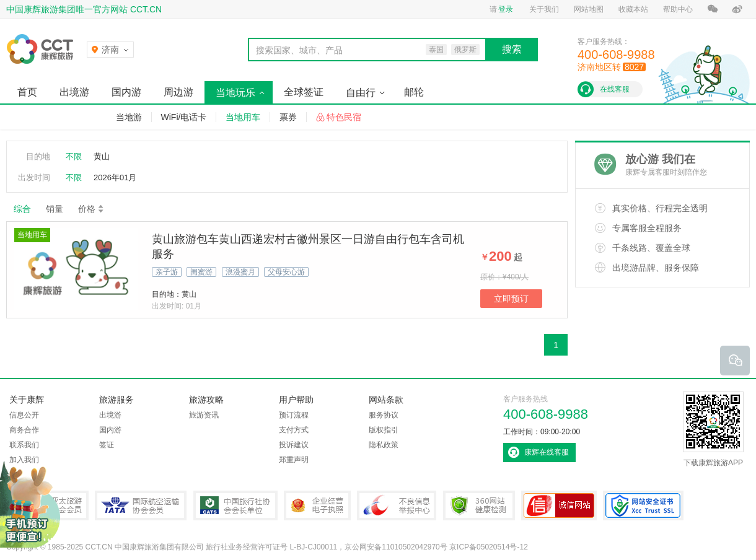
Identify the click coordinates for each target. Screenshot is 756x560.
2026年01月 (115, 177)
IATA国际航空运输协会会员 (141, 505)
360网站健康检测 (479, 505)
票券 (288, 117)
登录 (506, 9)
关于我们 (544, 9)
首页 (27, 92)
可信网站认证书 (559, 505)
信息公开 (24, 415)
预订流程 (294, 415)
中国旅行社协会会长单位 (235, 505)
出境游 (74, 92)
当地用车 (243, 117)
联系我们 (24, 445)
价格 (91, 209)
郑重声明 (294, 460)
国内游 (126, 92)
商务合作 (24, 430)
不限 (74, 156)
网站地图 (589, 9)
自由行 (361, 93)
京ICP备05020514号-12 (489, 547)
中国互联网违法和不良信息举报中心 (397, 505)
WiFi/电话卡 (184, 117)
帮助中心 (678, 9)
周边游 (178, 92)
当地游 (129, 117)
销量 (55, 209)
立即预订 (511, 299)
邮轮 (414, 92)
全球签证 (304, 92)
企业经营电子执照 (317, 505)
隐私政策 (384, 445)
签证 (107, 445)
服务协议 (384, 415)
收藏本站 (633, 9)
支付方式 (294, 430)
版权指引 (384, 430)
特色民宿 (344, 117)
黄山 (102, 156)
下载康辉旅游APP (713, 429)
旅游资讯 (204, 415)
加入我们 (24, 460)
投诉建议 (294, 445)
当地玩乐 (235, 93)
